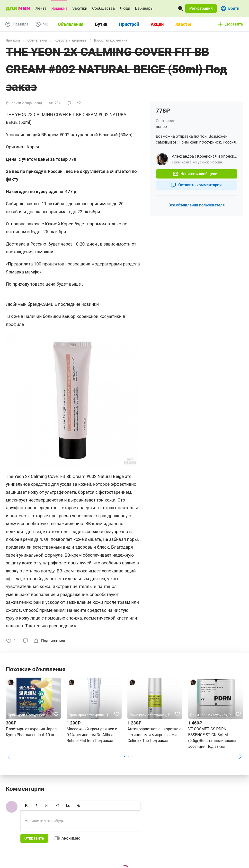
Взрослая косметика (110, 40)
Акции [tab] (157, 24)
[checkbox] (50, 641)
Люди (125, 8)
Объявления (37, 40)
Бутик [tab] (101, 24)
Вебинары (144, 8)
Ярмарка (59, 8)
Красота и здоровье (71, 40)
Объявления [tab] (71, 24)
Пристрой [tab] (129, 24)
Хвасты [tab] (183, 24)
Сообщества (103, 8)
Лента (41, 8)
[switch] (68, 838)
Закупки (80, 8)
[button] (201, 9)
